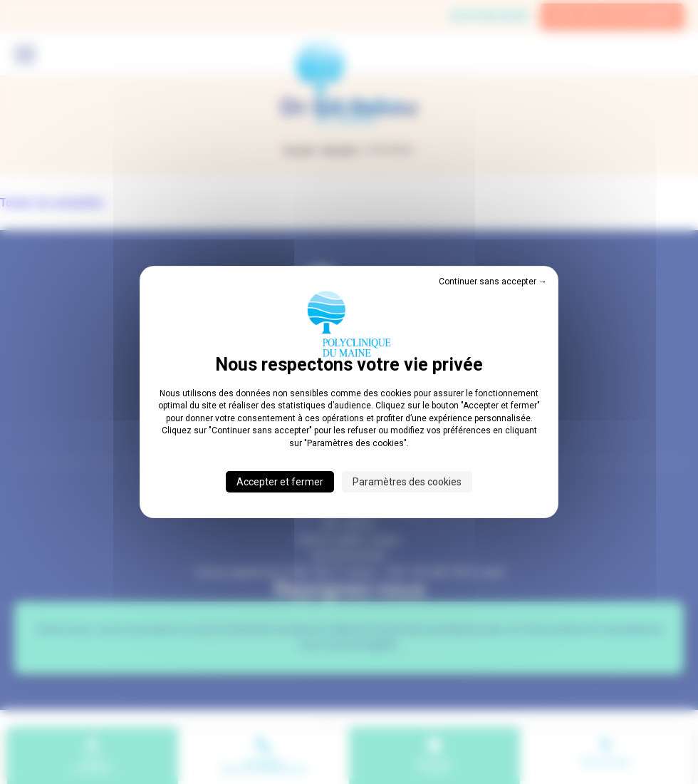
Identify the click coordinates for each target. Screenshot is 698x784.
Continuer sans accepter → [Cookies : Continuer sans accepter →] (493, 282)
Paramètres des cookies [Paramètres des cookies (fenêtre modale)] (407, 482)
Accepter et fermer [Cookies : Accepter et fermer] (280, 482)
